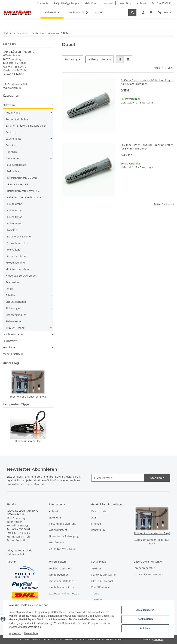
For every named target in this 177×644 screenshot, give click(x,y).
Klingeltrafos (15, 217)
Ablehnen (145, 628)
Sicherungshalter (16, 315)
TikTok (95, 593)
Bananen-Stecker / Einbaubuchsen (26, 126)
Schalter (10, 295)
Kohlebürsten (15, 223)
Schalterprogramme (19, 236)
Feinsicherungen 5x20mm (22, 178)
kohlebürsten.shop (60, 568)
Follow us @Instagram (104, 575)
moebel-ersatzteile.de (62, 587)
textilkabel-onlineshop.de (64, 593)
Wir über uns (57, 542)
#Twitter (96, 568)
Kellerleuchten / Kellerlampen (25, 197)
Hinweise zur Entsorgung (64, 536)
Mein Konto (91, 3)
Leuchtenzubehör (13, 334)
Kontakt (108, 3)
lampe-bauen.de (59, 575)
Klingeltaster (15, 210)
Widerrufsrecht (58, 530)
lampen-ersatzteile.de (62, 581)
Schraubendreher (18, 243)
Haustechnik (13, 158)
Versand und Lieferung (63, 524)
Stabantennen (14, 321)
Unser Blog (125, 3)
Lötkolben (13, 230)
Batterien (11, 132)
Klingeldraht (14, 204)
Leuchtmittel (10, 341)
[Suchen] (110, 12)
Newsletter (55, 518)
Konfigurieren (145, 619)
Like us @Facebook (102, 581)
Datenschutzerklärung (68, 477)
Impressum (15, 633)
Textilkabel (9, 347)
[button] (143, 12)
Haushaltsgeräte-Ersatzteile (23, 191)
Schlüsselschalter (16, 302)
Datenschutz (31, 633)
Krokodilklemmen (16, 263)
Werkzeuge (14, 250)
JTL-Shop (159, 640)
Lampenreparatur (144, 568)
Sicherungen (13, 308)
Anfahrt (141, 3)
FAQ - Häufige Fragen (67, 3)
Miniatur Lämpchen (17, 269)
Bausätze (11, 145)
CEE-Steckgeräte (17, 165)
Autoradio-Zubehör (17, 119)
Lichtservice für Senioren (148, 574)
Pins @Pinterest (101, 587)
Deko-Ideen (14, 171)
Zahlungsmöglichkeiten (63, 549)
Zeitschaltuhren (16, 256)
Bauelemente (13, 139)
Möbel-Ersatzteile (13, 354)
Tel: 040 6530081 (161, 3)
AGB (94, 518)
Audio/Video (13, 113)
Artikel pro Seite (98, 59)
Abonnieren (157, 478)
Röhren (10, 289)
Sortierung (71, 59)
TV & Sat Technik (15, 328)
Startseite (43, 3)
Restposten (12, 282)
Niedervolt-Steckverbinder (21, 276)
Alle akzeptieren (145, 610)
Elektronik (9, 105)
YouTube (97, 600)
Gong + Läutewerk (18, 184)
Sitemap (96, 524)
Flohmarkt (12, 152)
